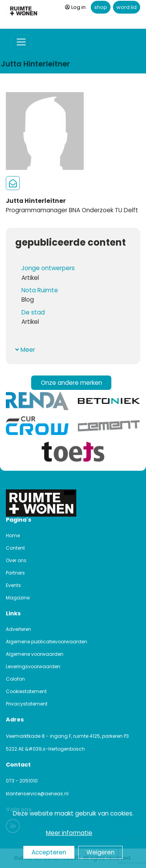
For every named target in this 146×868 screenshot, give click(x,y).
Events (13, 585)
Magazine (18, 598)
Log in (75, 7)
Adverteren (18, 629)
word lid (127, 7)
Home (13, 535)
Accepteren (49, 852)
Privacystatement (27, 704)
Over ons (16, 560)
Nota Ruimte (40, 290)
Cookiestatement (26, 691)
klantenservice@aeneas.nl (37, 794)
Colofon (15, 679)
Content (15, 548)
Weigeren (100, 852)
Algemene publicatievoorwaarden (47, 642)
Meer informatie (69, 833)
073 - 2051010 (22, 781)
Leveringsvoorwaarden (33, 666)
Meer (25, 350)
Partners (15, 573)
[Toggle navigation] (21, 42)
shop (101, 7)
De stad (33, 312)
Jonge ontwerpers (48, 268)
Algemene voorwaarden (35, 654)
